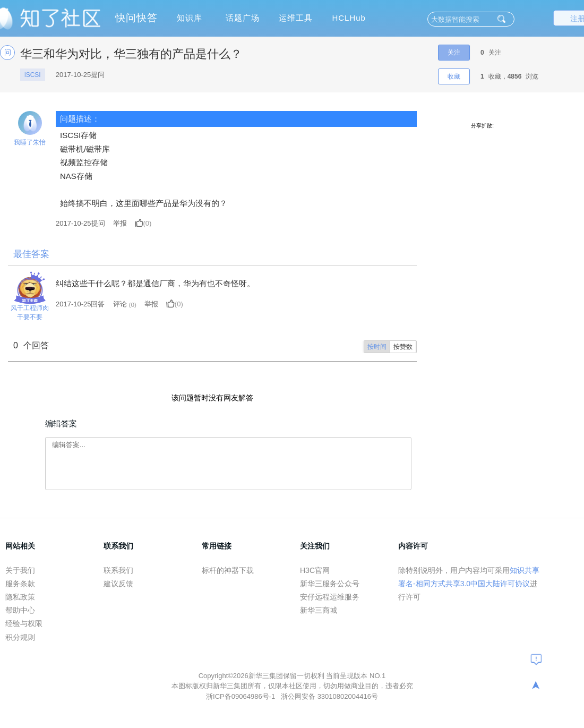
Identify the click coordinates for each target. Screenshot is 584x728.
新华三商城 (319, 610)
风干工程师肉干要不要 (30, 312)
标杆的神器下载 (228, 570)
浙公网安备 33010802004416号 (329, 696)
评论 (120, 304)
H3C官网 (315, 570)
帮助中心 (20, 610)
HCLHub (349, 18)
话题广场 (243, 18)
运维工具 (296, 18)
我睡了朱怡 (30, 142)
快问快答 (136, 18)
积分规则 (20, 637)
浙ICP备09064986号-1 (242, 696)
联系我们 (118, 570)
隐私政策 (20, 597)
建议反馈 (118, 584)
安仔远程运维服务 (330, 597)
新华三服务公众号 (330, 584)
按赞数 (403, 347)
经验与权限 (24, 623)
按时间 (377, 347)
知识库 (190, 18)
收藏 (454, 76)
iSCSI (33, 75)
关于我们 (20, 570)
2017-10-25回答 (80, 304)
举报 (120, 223)
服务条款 (20, 584)
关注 (454, 53)
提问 (80, 223)
